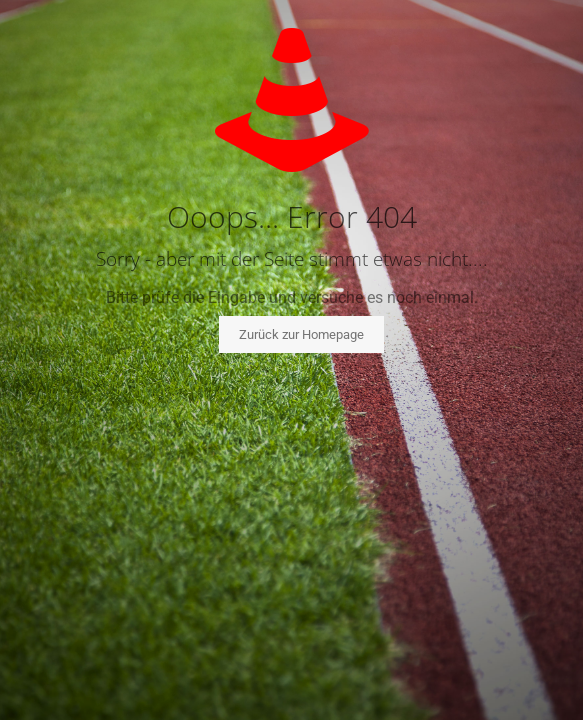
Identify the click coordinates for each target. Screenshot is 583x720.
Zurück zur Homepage (301, 334)
